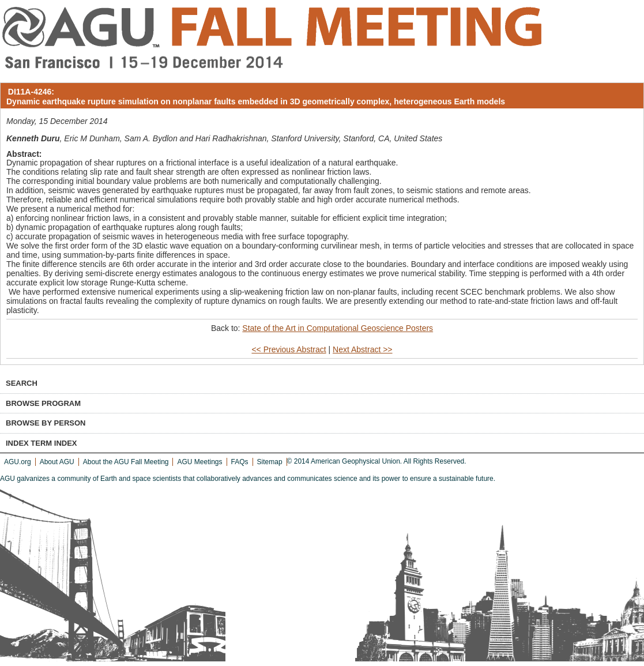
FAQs (240, 462)
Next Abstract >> (363, 349)
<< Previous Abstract (289, 349)
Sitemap (270, 462)
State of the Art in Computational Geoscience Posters (338, 328)
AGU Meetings (199, 462)
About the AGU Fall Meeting (126, 462)
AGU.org (18, 462)
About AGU (57, 462)
